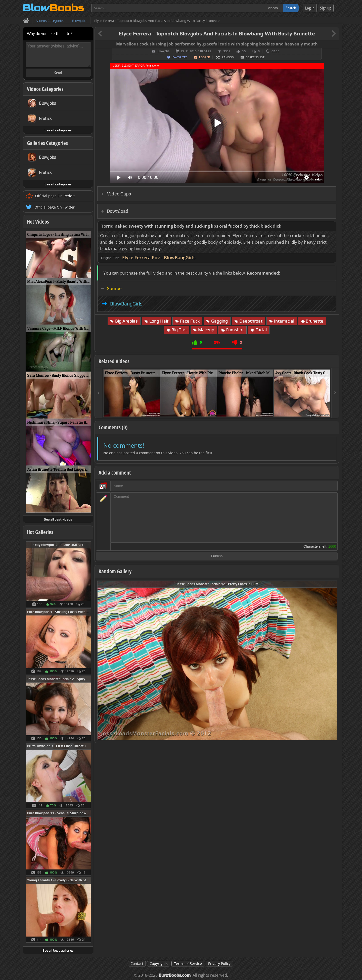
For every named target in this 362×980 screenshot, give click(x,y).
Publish (217, 556)
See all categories (58, 130)
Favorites (180, 57)
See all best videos (58, 519)
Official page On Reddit (55, 196)
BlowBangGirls (126, 304)
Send (58, 73)
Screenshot (255, 57)
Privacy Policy (219, 964)
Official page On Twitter (55, 207)
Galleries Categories (47, 143)
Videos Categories (45, 89)
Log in (310, 8)
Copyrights (159, 964)
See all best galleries (58, 950)
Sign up (326, 8)
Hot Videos (38, 222)
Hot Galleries (40, 532)
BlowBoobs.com (175, 975)
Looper (205, 57)
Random (228, 57)
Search (291, 8)
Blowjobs (163, 51)
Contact (137, 964)
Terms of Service (188, 964)
